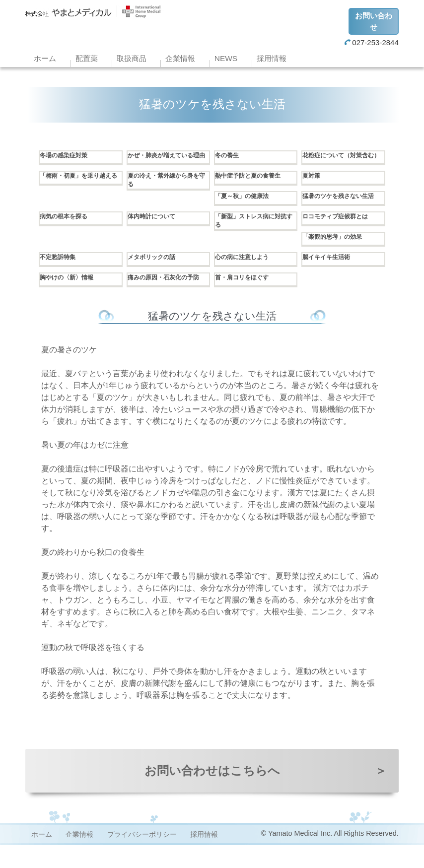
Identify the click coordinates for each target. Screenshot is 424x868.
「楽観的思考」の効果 (337, 252)
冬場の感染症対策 (68, 156)
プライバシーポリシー (142, 857)
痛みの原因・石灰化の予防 (166, 298)
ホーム (45, 58)
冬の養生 (229, 156)
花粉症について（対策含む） (341, 161)
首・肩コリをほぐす (246, 293)
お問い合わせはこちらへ (266, 794)
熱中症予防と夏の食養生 (253, 184)
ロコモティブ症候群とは (341, 232)
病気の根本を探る (68, 232)
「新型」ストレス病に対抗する (253, 237)
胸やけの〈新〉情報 (71, 293)
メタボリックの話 (155, 272)
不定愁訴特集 (61, 272)
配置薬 (87, 58)
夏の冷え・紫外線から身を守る (166, 189)
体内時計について (155, 232)
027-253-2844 (371, 42)
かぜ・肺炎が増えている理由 (166, 161)
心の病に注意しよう (246, 272)
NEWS (226, 58)
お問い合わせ (374, 21)
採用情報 (272, 58)
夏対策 (313, 184)
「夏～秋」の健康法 (246, 204)
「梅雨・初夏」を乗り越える (78, 189)
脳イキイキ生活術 (330, 272)
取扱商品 (132, 58)
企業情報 (180, 58)
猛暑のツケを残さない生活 (341, 209)
